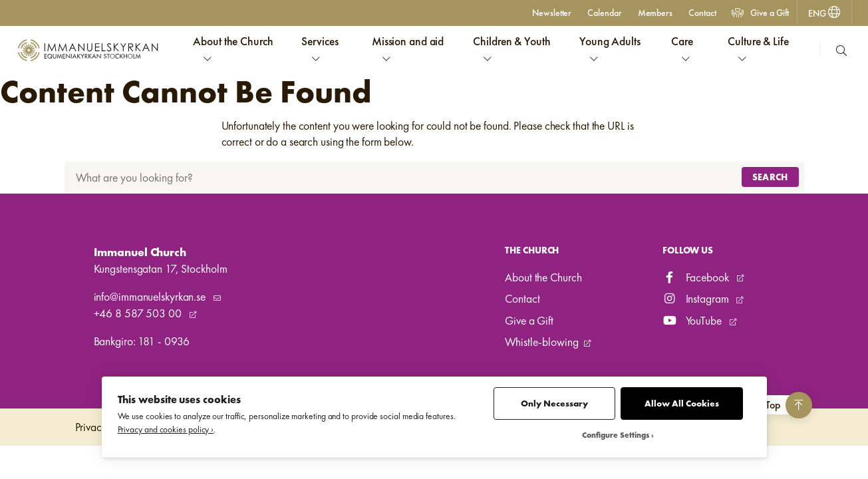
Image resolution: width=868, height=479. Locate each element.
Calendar (604, 13)
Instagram (697, 299)
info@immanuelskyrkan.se (151, 297)
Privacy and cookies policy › (166, 429)
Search (770, 177)
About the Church (543, 277)
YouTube (693, 321)
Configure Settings (616, 435)
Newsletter (552, 13)
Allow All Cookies (682, 403)
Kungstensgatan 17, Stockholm (161, 269)
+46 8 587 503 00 (139, 313)
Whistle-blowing (541, 342)
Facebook (697, 277)
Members (655, 13)
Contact (702, 13)
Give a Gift (760, 13)
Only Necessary (554, 403)
